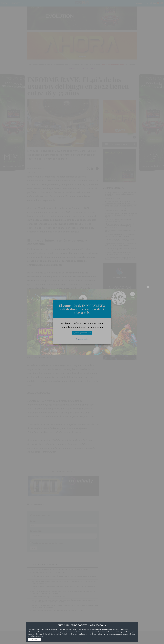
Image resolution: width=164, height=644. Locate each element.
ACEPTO (35, 639)
